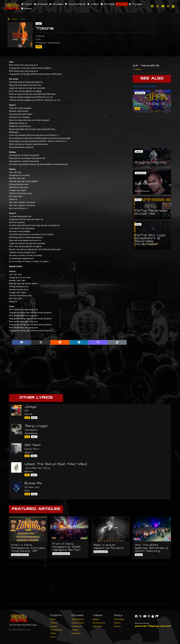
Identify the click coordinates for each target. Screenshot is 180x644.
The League (119, 619)
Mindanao (76, 633)
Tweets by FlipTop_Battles (145, 86)
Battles (96, 619)
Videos (93, 4)
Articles (41, 4)
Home (27, 4)
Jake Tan (139, 555)
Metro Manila (78, 619)
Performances (99, 623)
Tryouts (135, 4)
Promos (108, 4)
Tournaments (75, 4)
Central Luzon (78, 623)
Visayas (75, 630)
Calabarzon (77, 626)
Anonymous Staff (101, 552)
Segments (97, 626)
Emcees (56, 4)
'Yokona (138, 69)
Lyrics (122, 4)
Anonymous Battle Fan (20, 555)
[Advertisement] (69, 366)
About (27, 9)
